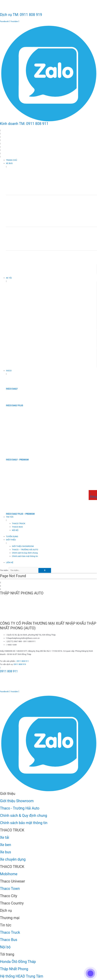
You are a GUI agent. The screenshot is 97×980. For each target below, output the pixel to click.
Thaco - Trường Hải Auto (20, 808)
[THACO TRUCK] (54, 523)
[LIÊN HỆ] (51, 562)
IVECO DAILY (12, 389)
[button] (48, 155)
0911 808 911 (23, 661)
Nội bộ (5, 947)
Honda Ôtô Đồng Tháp (18, 962)
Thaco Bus (9, 940)
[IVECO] (51, 372)
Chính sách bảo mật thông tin (24, 823)
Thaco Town (10, 889)
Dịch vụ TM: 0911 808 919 (21, 15)
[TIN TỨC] (51, 518)
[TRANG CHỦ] (51, 160)
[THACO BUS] (54, 527)
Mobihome (9, 874)
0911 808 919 (20, 664)
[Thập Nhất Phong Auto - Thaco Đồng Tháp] (22, 609)
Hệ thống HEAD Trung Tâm (22, 976)
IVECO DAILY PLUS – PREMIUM (20, 514)
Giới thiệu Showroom (17, 801)
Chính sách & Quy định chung (24, 816)
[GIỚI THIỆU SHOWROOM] (54, 546)
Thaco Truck (10, 932)
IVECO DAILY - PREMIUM (17, 460)
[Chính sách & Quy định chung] (54, 553)
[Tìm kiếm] (45, 570)
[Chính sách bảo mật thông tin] (54, 556)
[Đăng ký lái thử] (91, 493)
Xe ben (6, 845)
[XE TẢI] (51, 279)
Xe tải (5, 837)
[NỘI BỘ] (54, 530)
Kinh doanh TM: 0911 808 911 (24, 124)
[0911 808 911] (0, 668)
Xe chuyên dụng (13, 859)
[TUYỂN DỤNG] (51, 536)
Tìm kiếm (4, 570)
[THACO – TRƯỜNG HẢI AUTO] (54, 550)
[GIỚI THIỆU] (51, 541)
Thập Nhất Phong (14, 969)
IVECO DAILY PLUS (15, 405)
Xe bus (6, 852)
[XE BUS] (51, 165)
